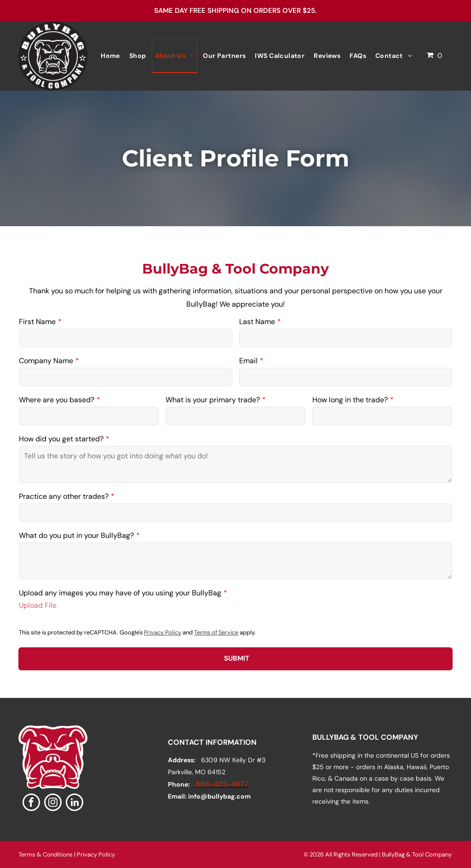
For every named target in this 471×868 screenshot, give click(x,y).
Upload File (38, 605)
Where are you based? (57, 400)
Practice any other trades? (64, 496)
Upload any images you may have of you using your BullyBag (120, 593)
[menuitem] (110, 56)
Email (248, 361)
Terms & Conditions (46, 854)
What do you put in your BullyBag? (76, 535)
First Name (37, 322)
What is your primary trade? (213, 400)
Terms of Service (216, 632)
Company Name (46, 361)
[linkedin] (75, 803)
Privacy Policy (163, 632)
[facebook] (31, 803)
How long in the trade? (350, 400)
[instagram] (53, 803)
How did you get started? (61, 439)
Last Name (257, 322)
